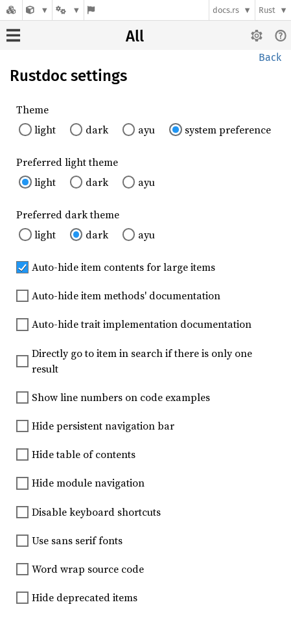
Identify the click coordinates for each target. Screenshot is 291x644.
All (135, 36)
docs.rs (226, 10)
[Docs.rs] (11, 10)
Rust (267, 10)
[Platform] (68, 10)
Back (270, 57)
